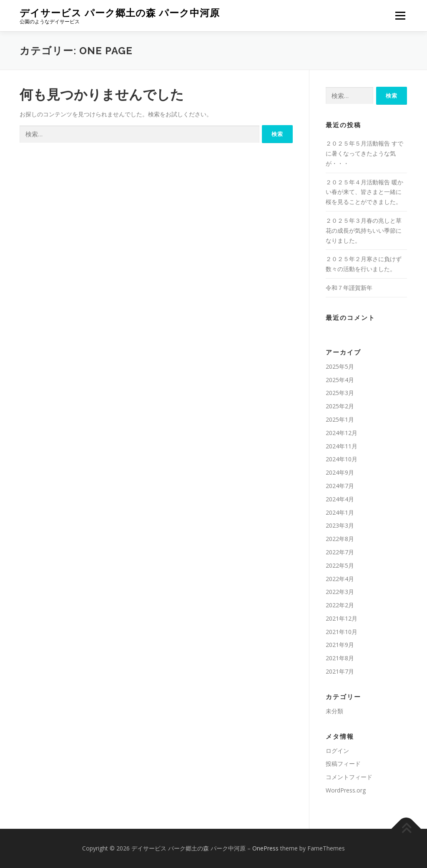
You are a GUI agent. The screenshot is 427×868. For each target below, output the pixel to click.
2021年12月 (342, 618)
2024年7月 (340, 486)
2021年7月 (340, 671)
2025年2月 (340, 406)
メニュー (400, 16)
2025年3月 (340, 393)
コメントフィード (349, 777)
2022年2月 (340, 605)
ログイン (337, 751)
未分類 (334, 711)
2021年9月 (340, 645)
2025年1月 (340, 419)
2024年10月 (342, 459)
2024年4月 (340, 499)
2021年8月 (340, 658)
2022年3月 (340, 592)
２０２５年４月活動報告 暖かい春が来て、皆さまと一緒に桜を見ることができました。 (364, 192)
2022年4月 (340, 579)
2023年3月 (340, 525)
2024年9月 (340, 472)
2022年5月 (340, 565)
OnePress (265, 848)
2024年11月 (342, 446)
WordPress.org (346, 790)
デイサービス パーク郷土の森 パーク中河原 (120, 13)
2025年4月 (340, 380)
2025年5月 (340, 366)
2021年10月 (342, 632)
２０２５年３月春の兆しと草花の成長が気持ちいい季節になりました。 (364, 230)
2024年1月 (340, 512)
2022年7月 (340, 552)
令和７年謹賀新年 (352, 288)
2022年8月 (340, 539)
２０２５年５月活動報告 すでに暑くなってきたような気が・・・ (364, 153)
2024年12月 (342, 433)
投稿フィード (343, 764)
